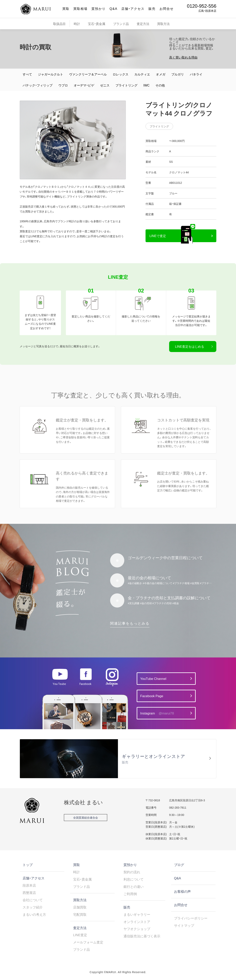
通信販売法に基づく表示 (142, 936)
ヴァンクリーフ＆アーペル (88, 74)
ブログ (179, 865)
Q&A (113, 8)
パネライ (196, 74)
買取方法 (163, 24)
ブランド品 (121, 24)
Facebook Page (152, 696)
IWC (146, 85)
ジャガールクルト (51, 74)
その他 (160, 85)
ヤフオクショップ (137, 929)
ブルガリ (178, 74)
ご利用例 (130, 894)
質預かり (99, 8)
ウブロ (63, 85)
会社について (33, 900)
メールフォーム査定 (88, 942)
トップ (28, 865)
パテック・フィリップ (38, 85)
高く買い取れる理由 (183, 57)
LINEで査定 (158, 236)
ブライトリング (126, 85)
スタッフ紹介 (33, 907)
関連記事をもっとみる (130, 623)
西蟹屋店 (29, 893)
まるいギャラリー (137, 914)
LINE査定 (80, 935)
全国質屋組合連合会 (86, 817)
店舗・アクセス (133, 8)
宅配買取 (80, 914)
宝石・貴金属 (97, 24)
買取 (66, 8)
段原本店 (29, 885)
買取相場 (80, 8)
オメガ (161, 74)
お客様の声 (182, 891)
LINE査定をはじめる (190, 346)
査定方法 (143, 24)
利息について (134, 879)
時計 (77, 24)
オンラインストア (137, 922)
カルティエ (142, 74)
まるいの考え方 (34, 914)
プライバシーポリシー (191, 918)
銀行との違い (134, 886)
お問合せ (167, 8)
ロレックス (121, 74)
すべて (27, 74)
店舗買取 (80, 907)
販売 (152, 8)
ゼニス (105, 85)
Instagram (157, 713)
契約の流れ (132, 872)
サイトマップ (184, 925)
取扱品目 (59, 24)
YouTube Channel (153, 678)
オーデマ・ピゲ (84, 85)
